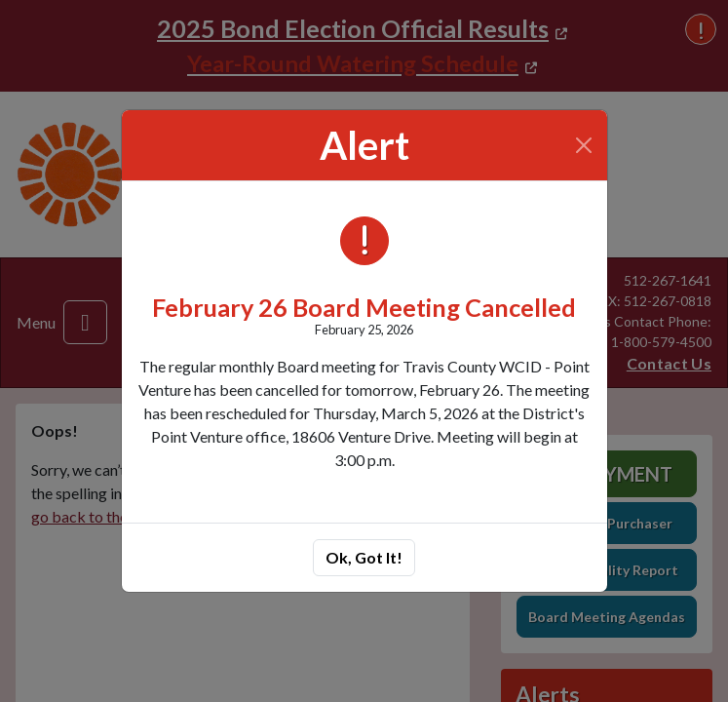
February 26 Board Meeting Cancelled (364, 307)
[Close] (583, 145)
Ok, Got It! (364, 557)
